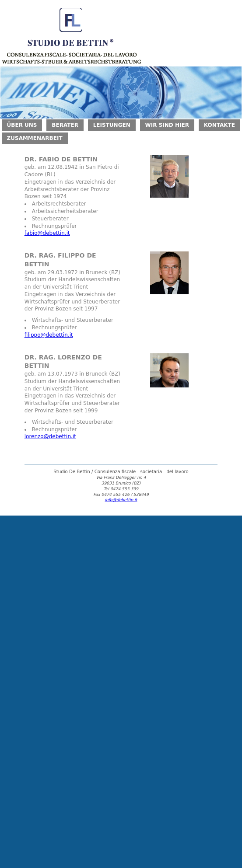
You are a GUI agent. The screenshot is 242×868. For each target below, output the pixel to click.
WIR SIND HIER (167, 125)
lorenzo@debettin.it (50, 436)
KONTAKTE (219, 125)
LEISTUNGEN (112, 125)
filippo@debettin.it (49, 335)
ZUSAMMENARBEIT (35, 138)
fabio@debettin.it (47, 233)
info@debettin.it (121, 500)
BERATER (65, 125)
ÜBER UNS (22, 125)
